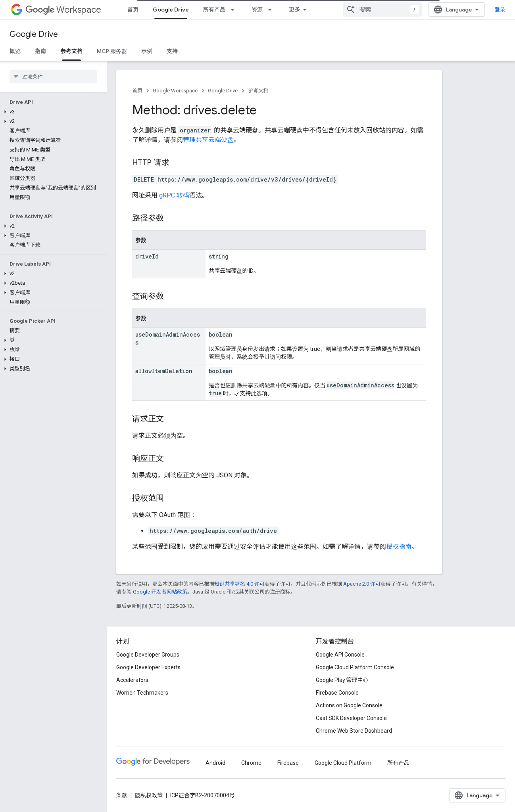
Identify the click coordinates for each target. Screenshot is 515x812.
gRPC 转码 (174, 195)
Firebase (288, 763)
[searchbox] (53, 77)
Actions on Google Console (349, 705)
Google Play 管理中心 (342, 680)
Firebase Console (337, 693)
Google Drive (34, 34)
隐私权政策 (149, 795)
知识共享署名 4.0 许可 (239, 584)
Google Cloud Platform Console (355, 667)
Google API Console (340, 655)
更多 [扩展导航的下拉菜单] (294, 10)
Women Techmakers (142, 693)
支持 (172, 51)
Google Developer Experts (148, 667)
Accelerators (132, 680)
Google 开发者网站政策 (160, 592)
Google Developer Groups (148, 655)
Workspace (63, 10)
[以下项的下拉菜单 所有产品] (235, 10)
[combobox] (382, 10)
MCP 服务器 (112, 51)
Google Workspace (175, 91)
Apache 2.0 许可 (362, 584)
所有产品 (214, 10)
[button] (52, 112)
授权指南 (399, 547)
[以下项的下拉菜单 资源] (272, 10)
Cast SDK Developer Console (351, 718)
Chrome (251, 763)
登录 (500, 10)
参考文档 (258, 91)
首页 (133, 10)
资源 (257, 10)
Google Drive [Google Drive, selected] (171, 10)
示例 (147, 51)
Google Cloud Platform (343, 763)
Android (215, 763)
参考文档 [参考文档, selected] (71, 51)
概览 (15, 51)
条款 (122, 795)
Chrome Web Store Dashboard (354, 731)
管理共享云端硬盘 (208, 140)
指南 (40, 51)
